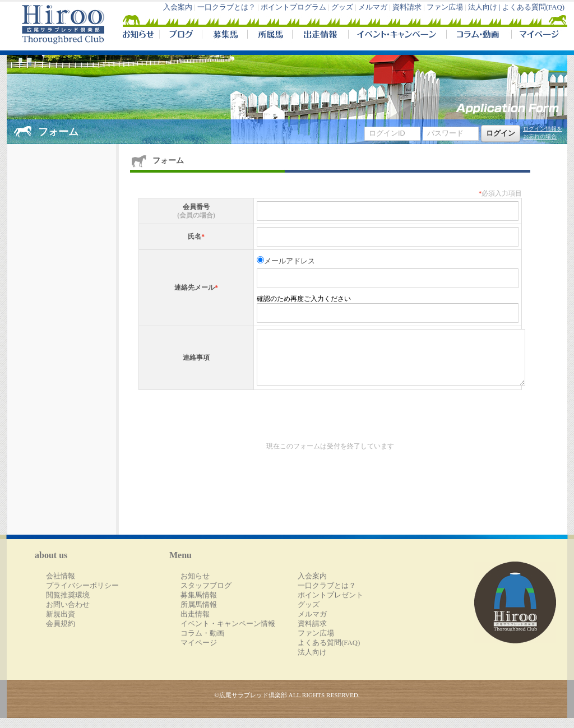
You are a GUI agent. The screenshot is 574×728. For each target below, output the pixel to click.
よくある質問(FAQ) (533, 7)
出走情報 (320, 36)
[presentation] (224, 430)
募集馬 (224, 36)
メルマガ (373, 7)
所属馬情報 (199, 615)
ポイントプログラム (293, 7)
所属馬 (270, 36)
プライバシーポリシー (82, 596)
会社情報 (61, 586)
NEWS (139, 36)
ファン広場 (445, 7)
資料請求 (407, 7)
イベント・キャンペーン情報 (228, 634)
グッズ (342, 7)
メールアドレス (290, 261)
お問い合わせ (68, 615)
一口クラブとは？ (226, 7)
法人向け (312, 662)
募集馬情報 (199, 605)
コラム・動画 (479, 36)
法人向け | (485, 7)
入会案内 (178, 7)
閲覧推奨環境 (68, 605)
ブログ (180, 36)
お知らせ (195, 586)
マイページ (537, 36)
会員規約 (61, 634)
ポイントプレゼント (330, 605)
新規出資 (61, 624)
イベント (397, 36)
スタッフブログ (206, 596)
